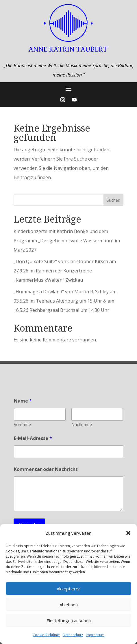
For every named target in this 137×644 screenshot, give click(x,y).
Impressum (95, 635)
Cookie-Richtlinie (46, 635)
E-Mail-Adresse (33, 438)
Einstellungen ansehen (69, 621)
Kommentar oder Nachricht (46, 469)
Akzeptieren (69, 589)
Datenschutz (73, 635)
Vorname (22, 424)
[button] (128, 533)
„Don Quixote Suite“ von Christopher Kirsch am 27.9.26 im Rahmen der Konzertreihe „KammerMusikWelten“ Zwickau (65, 271)
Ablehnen (69, 605)
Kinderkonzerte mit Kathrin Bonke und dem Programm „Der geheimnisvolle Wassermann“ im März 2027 (67, 241)
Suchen (113, 200)
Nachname (82, 424)
